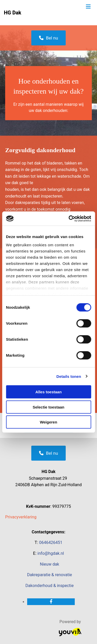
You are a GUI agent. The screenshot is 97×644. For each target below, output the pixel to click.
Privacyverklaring (21, 517)
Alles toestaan (49, 392)
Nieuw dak (49, 564)
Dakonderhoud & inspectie (49, 586)
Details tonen (69, 376)
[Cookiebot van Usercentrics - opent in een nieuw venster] (69, 218)
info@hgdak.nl (51, 553)
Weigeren (48, 422)
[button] (49, 38)
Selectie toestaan (48, 407)
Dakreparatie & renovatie (50, 575)
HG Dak (13, 13)
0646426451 (51, 543)
